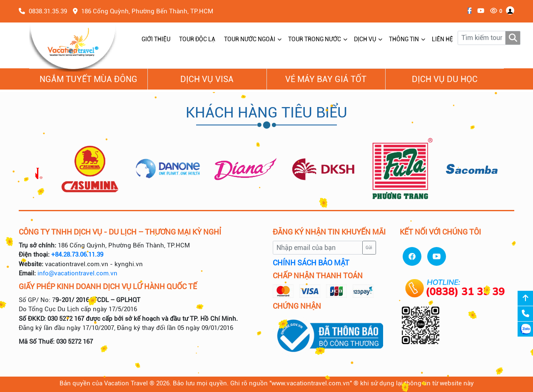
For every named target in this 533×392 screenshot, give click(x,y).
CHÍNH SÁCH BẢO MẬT (311, 263)
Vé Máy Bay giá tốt (326, 79)
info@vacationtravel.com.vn (77, 273)
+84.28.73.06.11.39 (77, 255)
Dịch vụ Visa (207, 79)
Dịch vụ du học (445, 79)
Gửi (369, 248)
